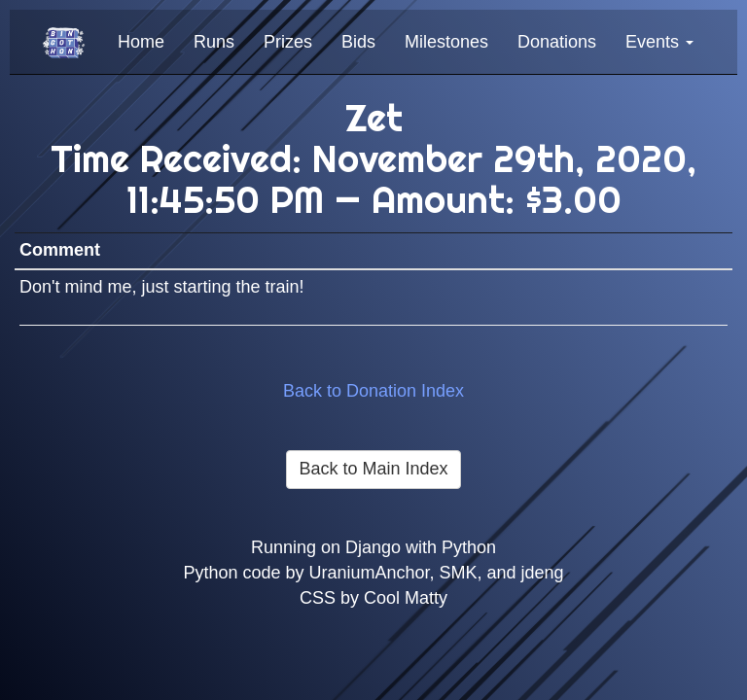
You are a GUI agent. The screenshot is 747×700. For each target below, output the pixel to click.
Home (141, 42)
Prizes (288, 42)
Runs (214, 42)
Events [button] (659, 42)
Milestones (446, 42)
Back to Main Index (373, 469)
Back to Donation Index (373, 391)
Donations (557, 42)
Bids (358, 42)
